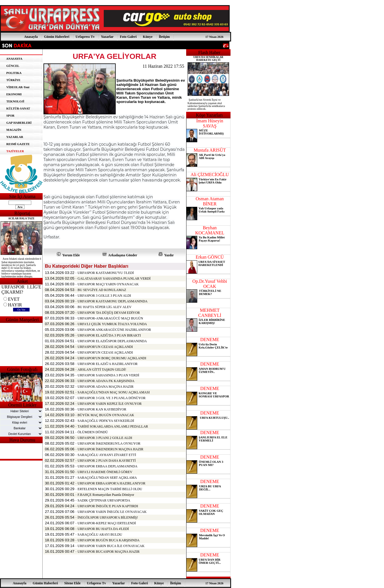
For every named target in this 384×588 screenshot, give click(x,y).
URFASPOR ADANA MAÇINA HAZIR (106, 387)
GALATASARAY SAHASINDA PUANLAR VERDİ (114, 278)
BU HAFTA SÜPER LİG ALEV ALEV (105, 307)
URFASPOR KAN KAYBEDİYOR (102, 409)
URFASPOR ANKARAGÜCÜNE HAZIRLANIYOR (114, 330)
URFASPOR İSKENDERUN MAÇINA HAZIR (110, 449)
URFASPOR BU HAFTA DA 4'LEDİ (103, 529)
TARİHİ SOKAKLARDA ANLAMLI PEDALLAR (113, 426)
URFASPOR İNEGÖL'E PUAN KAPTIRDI (108, 506)
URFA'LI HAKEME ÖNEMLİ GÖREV (105, 472)
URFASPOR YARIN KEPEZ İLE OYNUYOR (110, 404)
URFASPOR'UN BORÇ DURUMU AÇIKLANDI (112, 358)
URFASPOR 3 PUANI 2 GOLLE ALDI (105, 438)
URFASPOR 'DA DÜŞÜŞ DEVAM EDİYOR (109, 313)
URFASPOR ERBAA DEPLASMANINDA (107, 466)
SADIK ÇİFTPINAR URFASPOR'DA (104, 500)
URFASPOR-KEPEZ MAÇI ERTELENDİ (107, 523)
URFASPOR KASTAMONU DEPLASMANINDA (113, 301)
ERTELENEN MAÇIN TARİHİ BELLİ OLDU (110, 489)
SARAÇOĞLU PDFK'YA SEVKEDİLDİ (106, 421)
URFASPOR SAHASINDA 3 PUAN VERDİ (108, 375)
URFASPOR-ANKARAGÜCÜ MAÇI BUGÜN (110, 318)
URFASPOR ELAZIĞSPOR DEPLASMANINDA (112, 341)
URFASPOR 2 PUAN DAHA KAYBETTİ (107, 461)
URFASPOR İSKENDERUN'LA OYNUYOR (109, 443)
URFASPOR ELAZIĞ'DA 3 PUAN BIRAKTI (109, 335)
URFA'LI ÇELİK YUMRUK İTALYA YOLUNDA (112, 324)
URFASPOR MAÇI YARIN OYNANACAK (108, 284)
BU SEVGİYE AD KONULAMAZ (102, 290)
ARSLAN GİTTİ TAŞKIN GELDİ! (102, 370)
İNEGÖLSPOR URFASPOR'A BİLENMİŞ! (108, 517)
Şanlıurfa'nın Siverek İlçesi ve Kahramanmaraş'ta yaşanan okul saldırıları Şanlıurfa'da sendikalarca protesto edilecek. (206, 104)
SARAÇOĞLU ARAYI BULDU (100, 535)
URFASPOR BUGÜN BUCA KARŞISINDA (109, 540)
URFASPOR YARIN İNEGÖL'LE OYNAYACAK (112, 512)
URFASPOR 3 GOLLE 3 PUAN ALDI (104, 296)
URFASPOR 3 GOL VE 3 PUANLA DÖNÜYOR (112, 398)
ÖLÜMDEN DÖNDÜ (93, 432)
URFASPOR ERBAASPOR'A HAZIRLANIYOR (112, 483)
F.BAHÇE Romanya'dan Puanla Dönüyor (106, 495)
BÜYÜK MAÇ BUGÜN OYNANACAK (106, 415)
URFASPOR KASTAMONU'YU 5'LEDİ (106, 273)
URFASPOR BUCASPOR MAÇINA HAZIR (109, 552)
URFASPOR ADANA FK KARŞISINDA (106, 381)
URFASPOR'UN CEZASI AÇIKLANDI (105, 347)
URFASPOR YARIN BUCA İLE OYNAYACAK (111, 546)
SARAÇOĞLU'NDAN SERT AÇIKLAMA (107, 478)
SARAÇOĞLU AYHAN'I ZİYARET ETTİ (107, 455)
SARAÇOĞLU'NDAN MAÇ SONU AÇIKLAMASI (114, 392)
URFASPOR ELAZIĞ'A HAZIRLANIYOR (108, 364)
